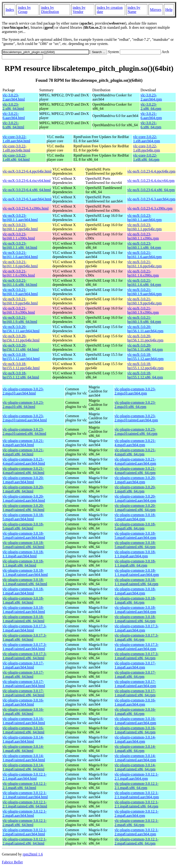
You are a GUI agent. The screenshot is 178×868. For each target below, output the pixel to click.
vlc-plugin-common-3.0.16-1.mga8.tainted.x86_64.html (23, 730)
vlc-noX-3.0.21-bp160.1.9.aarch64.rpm (144, 292)
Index (10, 10)
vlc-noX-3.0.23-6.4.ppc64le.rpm (151, 171)
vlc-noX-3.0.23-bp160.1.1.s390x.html (19, 236)
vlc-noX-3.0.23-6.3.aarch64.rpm (151, 199)
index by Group (24, 10)
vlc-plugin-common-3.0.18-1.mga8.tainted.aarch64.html (24, 610)
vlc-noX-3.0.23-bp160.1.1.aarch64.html (20, 218)
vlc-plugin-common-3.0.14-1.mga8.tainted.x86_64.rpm (135, 767)
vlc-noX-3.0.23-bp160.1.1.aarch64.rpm (144, 218)
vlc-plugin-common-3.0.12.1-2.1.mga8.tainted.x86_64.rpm (137, 804)
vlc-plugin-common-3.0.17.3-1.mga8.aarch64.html (25, 628)
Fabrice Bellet (12, 862)
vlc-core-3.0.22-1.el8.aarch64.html (16, 139)
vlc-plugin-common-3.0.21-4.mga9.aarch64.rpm (135, 443)
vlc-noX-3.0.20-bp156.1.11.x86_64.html (21, 347)
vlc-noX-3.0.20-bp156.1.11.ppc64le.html (21, 338)
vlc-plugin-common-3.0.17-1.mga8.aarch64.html (23, 665)
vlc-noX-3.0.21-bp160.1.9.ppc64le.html (20, 301)
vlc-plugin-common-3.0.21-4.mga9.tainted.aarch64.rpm (135, 461)
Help (169, 10)
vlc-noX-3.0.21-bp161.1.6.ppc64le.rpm (144, 264)
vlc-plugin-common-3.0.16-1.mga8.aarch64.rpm (135, 702)
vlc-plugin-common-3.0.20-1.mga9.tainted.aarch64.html (24, 498)
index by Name (134, 10)
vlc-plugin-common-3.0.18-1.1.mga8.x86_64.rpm (135, 563)
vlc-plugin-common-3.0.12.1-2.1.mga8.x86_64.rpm (137, 786)
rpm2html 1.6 (33, 854)
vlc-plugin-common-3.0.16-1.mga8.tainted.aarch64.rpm (135, 721)
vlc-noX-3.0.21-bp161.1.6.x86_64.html (20, 282)
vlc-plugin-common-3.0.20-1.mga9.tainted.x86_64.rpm (135, 508)
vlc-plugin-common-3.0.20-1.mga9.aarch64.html (23, 480)
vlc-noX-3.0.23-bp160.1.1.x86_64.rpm (144, 245)
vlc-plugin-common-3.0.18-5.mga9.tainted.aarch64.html (24, 535)
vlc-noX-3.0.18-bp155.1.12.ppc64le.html (21, 366)
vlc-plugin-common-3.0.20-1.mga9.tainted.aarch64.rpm (135, 498)
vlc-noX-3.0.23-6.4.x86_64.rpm (151, 190)
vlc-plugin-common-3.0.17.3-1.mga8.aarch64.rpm (137, 628)
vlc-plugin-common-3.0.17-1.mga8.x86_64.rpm (135, 674)
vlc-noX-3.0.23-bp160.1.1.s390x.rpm (143, 236)
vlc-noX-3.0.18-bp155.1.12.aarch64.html (21, 357)
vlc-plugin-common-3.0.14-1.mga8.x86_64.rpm (135, 749)
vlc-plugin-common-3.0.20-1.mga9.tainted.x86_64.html (23, 508)
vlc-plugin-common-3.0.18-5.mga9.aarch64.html (23, 517)
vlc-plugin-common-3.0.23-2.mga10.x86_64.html (23, 405)
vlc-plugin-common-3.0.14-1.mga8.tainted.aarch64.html (24, 758)
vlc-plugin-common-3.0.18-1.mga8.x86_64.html (23, 600)
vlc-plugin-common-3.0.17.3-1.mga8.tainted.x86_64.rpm (137, 656)
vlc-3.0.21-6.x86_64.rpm (151, 125)
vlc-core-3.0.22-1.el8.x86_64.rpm (146, 157)
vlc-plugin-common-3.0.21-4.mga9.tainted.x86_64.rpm (135, 471)
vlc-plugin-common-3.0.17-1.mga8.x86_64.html (23, 674)
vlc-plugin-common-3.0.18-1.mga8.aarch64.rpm (135, 591)
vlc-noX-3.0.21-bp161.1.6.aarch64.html (20, 255)
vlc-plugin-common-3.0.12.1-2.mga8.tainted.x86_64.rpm (137, 841)
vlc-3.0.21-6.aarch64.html (14, 116)
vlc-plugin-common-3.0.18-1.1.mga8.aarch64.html (23, 554)
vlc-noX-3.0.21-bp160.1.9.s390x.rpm (143, 310)
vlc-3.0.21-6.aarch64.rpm (151, 116)
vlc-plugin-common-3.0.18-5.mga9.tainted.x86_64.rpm (135, 545)
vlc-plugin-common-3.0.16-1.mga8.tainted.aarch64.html (24, 721)
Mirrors (156, 10)
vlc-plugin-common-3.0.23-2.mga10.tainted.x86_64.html (24, 431)
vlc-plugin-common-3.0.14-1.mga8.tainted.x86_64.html (23, 767)
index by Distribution (50, 10)
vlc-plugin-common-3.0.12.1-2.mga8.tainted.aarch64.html (25, 832)
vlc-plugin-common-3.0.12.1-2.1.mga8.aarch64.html (25, 776)
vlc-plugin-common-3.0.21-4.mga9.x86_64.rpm (135, 452)
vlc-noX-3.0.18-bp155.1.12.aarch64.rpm (145, 357)
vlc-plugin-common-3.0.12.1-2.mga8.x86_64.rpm (137, 823)
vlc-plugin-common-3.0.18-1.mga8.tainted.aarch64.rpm (135, 610)
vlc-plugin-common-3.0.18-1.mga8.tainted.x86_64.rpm (135, 619)
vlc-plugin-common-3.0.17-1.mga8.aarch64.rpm (135, 665)
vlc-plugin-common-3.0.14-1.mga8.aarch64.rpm (135, 739)
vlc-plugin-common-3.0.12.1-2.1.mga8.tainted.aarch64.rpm (137, 795)
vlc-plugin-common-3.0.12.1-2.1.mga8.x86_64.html (25, 786)
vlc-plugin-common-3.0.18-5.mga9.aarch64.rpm (135, 517)
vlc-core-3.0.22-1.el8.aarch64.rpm (146, 139)
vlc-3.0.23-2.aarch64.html (14, 97)
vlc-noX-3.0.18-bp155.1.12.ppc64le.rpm (145, 366)
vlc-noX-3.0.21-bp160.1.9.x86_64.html (20, 320)
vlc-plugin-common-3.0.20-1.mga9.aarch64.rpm (135, 480)
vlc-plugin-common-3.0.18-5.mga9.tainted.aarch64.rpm (135, 535)
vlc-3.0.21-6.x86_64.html (13, 125)
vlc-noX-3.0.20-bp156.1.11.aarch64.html (21, 329)
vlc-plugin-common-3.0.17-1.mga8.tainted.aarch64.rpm (135, 684)
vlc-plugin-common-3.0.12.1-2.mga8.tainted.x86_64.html (25, 841)
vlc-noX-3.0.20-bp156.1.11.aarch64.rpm (145, 329)
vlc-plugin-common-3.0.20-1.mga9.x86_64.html (23, 489)
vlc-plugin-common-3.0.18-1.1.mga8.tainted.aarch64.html (25, 573)
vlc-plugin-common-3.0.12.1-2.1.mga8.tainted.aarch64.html (25, 795)
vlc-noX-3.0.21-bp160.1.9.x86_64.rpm (144, 320)
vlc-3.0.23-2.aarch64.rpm (151, 97)
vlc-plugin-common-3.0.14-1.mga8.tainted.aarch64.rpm (135, 758)
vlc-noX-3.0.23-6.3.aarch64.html (27, 199)
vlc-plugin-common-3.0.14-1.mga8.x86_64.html (23, 749)
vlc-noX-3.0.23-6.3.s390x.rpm (150, 208)
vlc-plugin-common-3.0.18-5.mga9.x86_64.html (23, 526)
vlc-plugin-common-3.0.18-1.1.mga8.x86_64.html (23, 563)
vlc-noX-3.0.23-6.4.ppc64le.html (27, 171)
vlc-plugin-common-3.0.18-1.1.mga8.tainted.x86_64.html (25, 582)
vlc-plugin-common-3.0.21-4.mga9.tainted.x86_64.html (23, 471)
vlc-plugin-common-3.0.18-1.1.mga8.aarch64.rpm (135, 554)
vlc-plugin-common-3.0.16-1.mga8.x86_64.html (23, 712)
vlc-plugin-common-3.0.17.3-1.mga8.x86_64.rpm (137, 637)
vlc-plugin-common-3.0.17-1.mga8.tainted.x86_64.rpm (135, 693)
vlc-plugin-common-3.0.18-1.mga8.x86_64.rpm (135, 600)
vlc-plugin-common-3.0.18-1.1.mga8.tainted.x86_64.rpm (136, 582)
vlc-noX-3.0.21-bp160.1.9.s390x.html (19, 310)
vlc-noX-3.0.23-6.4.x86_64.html (27, 190)
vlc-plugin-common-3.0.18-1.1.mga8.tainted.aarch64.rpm (137, 573)
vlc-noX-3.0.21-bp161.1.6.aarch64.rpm (144, 255)
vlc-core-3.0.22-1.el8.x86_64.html (16, 157)
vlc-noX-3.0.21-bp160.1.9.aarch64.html (20, 292)
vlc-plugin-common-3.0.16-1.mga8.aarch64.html (23, 702)
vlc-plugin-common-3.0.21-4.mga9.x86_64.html (23, 452)
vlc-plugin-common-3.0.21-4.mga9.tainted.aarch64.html (24, 461)
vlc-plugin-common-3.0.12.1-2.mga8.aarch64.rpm (137, 813)
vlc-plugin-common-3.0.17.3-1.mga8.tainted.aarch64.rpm (137, 647)
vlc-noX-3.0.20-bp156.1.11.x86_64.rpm (145, 347)
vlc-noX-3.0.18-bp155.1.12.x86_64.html (21, 375)
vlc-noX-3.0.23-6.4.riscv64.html (27, 181)
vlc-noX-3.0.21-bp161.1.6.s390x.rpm (143, 273)
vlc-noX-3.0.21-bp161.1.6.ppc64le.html (20, 264)
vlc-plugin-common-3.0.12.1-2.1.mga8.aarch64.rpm (137, 776)
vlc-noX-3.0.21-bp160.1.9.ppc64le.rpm (144, 301)
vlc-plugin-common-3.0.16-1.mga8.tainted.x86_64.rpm (135, 730)
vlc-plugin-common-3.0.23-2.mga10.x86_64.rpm (135, 405)
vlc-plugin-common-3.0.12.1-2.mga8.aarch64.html (25, 813)
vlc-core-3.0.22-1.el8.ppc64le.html (16, 148)
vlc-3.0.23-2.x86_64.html (13, 106)
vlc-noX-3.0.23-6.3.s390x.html (26, 208)
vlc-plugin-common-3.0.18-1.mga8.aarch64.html (23, 591)
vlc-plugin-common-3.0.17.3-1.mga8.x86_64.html (25, 637)
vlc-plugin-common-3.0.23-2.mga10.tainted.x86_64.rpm (136, 431)
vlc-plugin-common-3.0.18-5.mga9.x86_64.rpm (135, 526)
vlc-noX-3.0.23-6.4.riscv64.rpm (151, 181)
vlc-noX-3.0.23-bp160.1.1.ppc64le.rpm (144, 227)
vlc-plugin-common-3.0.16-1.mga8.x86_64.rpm (135, 712)
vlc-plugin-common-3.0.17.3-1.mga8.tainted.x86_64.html (25, 656)
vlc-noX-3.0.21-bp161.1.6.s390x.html (19, 273)
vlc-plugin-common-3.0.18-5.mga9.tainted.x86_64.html (23, 545)
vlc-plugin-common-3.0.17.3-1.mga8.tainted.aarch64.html (25, 647)
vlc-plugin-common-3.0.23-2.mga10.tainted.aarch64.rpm (136, 418)
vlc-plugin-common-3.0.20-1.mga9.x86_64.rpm (135, 489)
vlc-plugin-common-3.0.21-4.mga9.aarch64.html (23, 443)
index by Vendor (79, 10)
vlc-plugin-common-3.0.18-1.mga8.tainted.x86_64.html (23, 619)
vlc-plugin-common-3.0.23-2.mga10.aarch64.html (23, 391)
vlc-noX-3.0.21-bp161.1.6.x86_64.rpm (144, 282)
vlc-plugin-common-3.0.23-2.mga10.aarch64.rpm (135, 391)
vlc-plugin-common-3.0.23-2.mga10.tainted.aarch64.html (25, 418)
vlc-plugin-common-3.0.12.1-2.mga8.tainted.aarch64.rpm (137, 832)
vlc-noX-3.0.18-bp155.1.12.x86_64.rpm (145, 375)
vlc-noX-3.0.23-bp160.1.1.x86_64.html (20, 245)
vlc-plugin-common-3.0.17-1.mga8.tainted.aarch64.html (24, 684)
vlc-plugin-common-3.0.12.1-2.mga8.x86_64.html (25, 823)
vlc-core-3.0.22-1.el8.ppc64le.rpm (146, 148)
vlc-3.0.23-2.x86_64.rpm (151, 106)
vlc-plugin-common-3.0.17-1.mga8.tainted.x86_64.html (23, 693)
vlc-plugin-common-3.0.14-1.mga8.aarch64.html (23, 739)
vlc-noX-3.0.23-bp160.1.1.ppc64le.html (20, 227)
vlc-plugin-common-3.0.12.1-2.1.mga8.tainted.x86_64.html (25, 804)
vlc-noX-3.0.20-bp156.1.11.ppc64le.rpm (145, 338)
